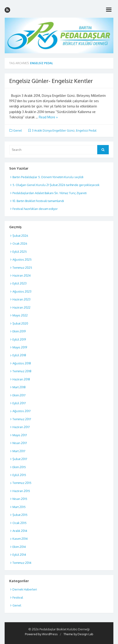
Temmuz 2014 (22, 563)
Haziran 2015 (21, 491)
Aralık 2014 (20, 531)
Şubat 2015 (20, 515)
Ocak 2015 (20, 523)
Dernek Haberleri (25, 589)
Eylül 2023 (20, 283)
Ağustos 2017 (22, 411)
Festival (18, 597)
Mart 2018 (19, 387)
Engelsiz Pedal (86, 130)
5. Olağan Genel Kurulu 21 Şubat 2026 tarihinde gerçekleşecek (56, 185)
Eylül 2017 (19, 403)
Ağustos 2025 (22, 259)
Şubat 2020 (20, 323)
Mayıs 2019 (20, 347)
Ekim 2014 (19, 547)
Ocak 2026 (20, 243)
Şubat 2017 (20, 459)
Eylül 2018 (19, 355)
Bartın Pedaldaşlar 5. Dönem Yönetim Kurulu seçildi (48, 177)
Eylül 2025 (20, 252)
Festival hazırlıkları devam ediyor (35, 209)
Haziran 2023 (21, 299)
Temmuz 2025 (22, 268)
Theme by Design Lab (78, 634)
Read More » (48, 117)
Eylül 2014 (19, 555)
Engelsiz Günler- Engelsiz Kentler (51, 81)
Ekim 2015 (19, 467)
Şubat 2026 (20, 236)
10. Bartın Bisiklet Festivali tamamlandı (38, 201)
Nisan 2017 (20, 443)
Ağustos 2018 (22, 363)
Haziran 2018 (21, 379)
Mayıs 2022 (20, 315)
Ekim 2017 (19, 395)
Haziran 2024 (22, 275)
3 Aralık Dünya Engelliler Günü (53, 130)
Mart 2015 (19, 507)
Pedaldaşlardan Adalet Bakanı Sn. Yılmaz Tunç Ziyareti (50, 193)
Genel (18, 130)
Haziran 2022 (21, 307)
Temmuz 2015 (22, 483)
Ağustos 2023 (22, 291)
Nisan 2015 (20, 499)
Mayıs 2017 (20, 435)
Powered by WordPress (41, 634)
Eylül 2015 (19, 475)
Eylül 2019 (19, 339)
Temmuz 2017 (22, 419)
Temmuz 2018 (22, 371)
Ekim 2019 (19, 331)
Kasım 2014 (20, 539)
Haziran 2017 (21, 427)
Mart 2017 (19, 451)
